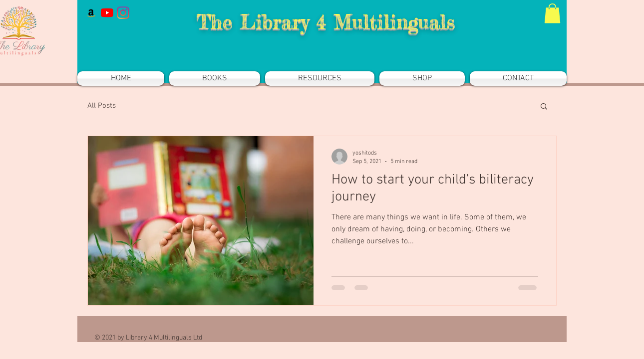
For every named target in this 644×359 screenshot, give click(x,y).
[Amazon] (91, 13)
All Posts (102, 106)
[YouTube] (107, 13)
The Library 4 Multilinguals (325, 22)
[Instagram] (123, 13)
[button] (552, 13)
